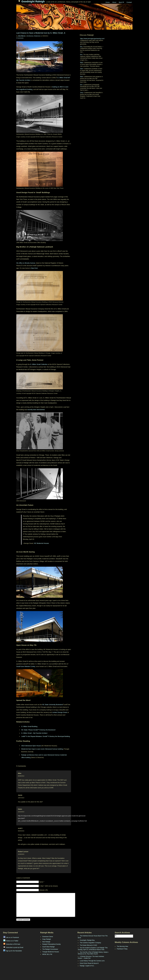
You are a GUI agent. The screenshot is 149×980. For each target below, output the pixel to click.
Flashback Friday (122, 949)
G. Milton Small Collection (39, 364)
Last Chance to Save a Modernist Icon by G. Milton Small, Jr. (41, 33)
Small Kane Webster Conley (26, 666)
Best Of (121, 2)
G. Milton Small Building (29, 726)
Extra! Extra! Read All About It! (89, 963)
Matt (81, 62)
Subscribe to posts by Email (13, 947)
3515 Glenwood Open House (31, 746)
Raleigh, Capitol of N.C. (87, 966)
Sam (82, 69)
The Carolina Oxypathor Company (90, 943)
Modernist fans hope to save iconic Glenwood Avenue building (42, 749)
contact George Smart (60, 712)
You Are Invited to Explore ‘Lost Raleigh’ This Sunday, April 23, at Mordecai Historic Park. (93, 949)
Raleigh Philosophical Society (52, 944)
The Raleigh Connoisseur (50, 949)
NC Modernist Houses (41, 543)
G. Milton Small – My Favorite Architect (34, 733)
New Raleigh (46, 942)
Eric (81, 47)
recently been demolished (36, 410)
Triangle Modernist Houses (51, 952)
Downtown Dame (48, 937)
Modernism (37, 36)
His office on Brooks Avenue (26, 263)
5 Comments (20, 38)
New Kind (34, 268)
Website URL (44, 890)
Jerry (82, 93)
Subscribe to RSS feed (12, 944)
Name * (42, 882)
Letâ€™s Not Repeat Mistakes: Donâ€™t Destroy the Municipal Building (46, 736)
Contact (129, 2)
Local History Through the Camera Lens (92, 961)
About (114, 2)
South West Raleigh (49, 947)
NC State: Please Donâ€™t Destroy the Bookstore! (38, 730)
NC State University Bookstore (52, 705)
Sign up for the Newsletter (13, 951)
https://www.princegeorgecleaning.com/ (92, 39)
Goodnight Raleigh (33, 1)
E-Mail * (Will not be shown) (49, 886)
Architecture (30, 36)
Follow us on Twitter (11, 941)
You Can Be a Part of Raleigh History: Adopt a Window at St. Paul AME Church (93, 953)
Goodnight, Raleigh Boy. (87, 940)
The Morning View (123, 946)
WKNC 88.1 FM (47, 954)
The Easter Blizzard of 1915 (88, 945)
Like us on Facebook (11, 937)
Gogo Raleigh (47, 939)
